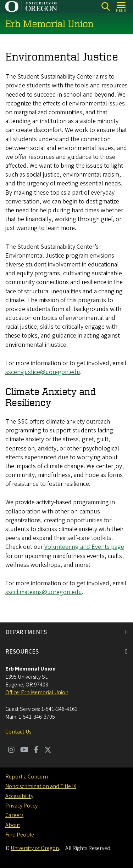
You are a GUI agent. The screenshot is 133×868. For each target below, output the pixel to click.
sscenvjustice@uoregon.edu (43, 372)
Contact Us (18, 732)
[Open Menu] (121, 7)
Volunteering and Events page (84, 547)
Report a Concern (27, 777)
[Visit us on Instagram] (11, 751)
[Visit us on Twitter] (48, 751)
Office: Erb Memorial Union (37, 692)
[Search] (106, 7)
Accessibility (19, 796)
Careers (14, 815)
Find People (20, 835)
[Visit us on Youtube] (24, 751)
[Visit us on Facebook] (36, 751)
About (13, 825)
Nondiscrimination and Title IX (41, 786)
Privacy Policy (21, 806)
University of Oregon (35, 848)
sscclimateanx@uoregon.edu (44, 593)
